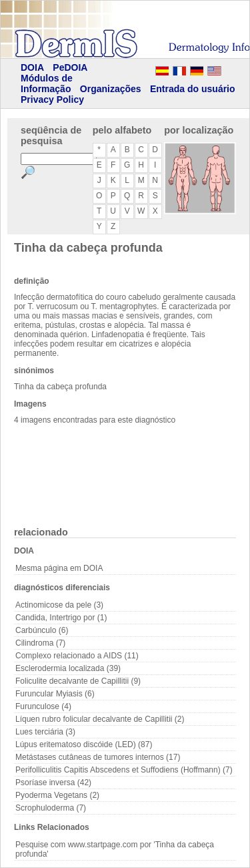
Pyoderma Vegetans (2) (57, 795)
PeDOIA (70, 67)
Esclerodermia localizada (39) (68, 668)
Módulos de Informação (47, 83)
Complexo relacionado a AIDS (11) (77, 656)
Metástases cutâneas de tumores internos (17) (98, 757)
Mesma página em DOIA (59, 568)
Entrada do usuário (193, 89)
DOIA (32, 67)
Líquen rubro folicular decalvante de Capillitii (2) (100, 719)
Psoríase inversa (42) (53, 783)
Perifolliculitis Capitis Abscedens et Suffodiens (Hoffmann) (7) (124, 770)
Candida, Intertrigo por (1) (61, 618)
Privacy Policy (52, 99)
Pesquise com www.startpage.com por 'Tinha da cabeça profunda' (115, 849)
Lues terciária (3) (45, 732)
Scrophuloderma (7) (51, 808)
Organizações (111, 89)
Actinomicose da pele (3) (59, 605)
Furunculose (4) (43, 706)
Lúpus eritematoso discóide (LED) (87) (84, 744)
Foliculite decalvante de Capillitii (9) (78, 681)
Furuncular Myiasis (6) (55, 694)
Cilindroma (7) (40, 643)
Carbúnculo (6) (42, 630)
